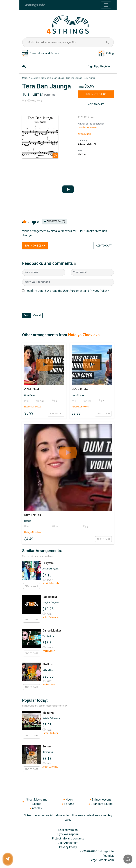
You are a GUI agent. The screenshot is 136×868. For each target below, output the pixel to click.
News (69, 800)
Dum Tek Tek (33, 515)
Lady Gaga (47, 670)
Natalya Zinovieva (88, 127)
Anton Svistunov (50, 617)
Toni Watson (48, 636)
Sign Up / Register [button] (100, 66)
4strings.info (35, 5)
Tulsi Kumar (33, 94)
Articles (37, 808)
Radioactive (50, 597)
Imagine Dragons (51, 602)
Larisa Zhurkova (50, 733)
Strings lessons (102, 800)
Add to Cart (96, 104)
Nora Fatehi (30, 395)
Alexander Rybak (50, 569)
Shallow (47, 664)
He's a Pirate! (80, 389)
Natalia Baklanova (51, 718)
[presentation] (49, 303)
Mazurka (48, 713)
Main (25, 78)
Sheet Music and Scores (44, 53)
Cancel (37, 315)
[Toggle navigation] (106, 5)
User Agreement (68, 843)
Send (27, 315)
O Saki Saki (32, 389)
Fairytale (48, 563)
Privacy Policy (68, 847)
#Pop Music (84, 134)
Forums (69, 804)
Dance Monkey (52, 631)
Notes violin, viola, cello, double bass (46, 78)
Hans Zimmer (78, 395)
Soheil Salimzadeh (51, 583)
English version (68, 830)
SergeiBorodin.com (102, 860)
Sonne (47, 746)
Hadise (28, 521)
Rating (110, 53)
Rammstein (48, 752)
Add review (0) (54, 221)
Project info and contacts (68, 838)
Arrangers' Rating (102, 804)
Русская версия (68, 834)
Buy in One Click (96, 94)
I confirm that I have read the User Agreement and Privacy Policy (67, 291)
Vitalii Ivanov (48, 651)
